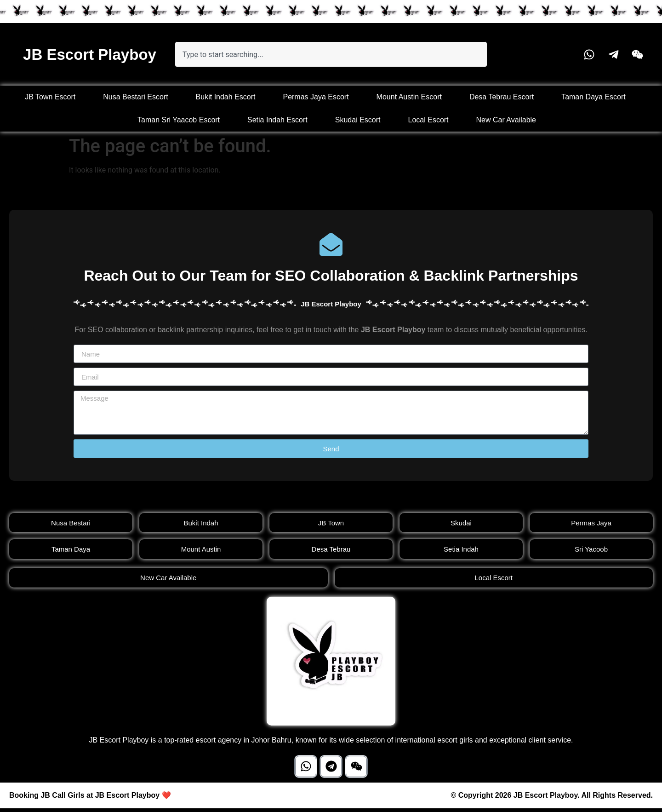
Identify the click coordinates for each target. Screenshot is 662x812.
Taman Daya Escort (594, 97)
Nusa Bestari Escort (135, 97)
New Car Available (506, 120)
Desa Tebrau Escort (502, 97)
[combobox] (331, 54)
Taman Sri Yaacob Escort (179, 120)
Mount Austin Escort (409, 97)
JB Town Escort (50, 97)
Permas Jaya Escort (316, 97)
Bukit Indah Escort (226, 97)
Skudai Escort (358, 120)
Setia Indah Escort (277, 120)
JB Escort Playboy (90, 55)
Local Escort (428, 120)
